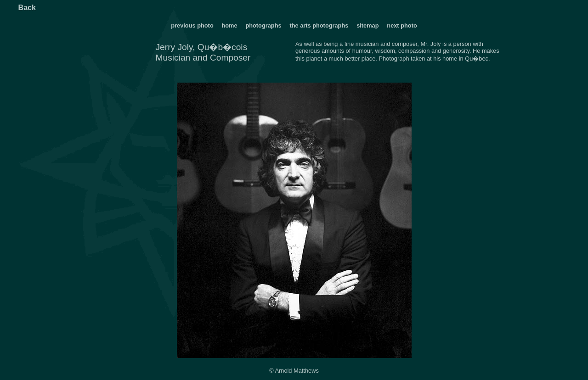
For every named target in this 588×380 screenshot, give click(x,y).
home (229, 25)
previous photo (192, 25)
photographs (264, 25)
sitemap (367, 25)
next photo (402, 25)
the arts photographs (319, 25)
